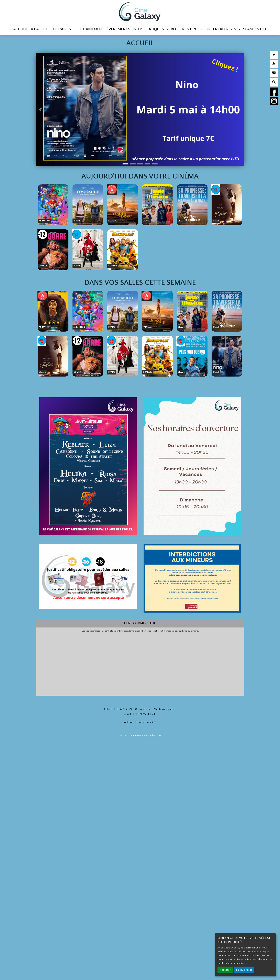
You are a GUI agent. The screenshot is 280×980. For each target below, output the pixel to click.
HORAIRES (62, 29)
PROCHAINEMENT (89, 29)
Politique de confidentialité (139, 722)
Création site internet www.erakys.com (140, 736)
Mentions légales (164, 709)
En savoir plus (244, 970)
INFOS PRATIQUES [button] (149, 29)
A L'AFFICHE (41, 29)
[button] (41, 110)
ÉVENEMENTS (118, 29)
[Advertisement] (140, 663)
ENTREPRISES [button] (225, 29)
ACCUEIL (21, 29)
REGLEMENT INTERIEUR (191, 29)
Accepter (225, 970)
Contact (126, 714)
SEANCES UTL (255, 29)
